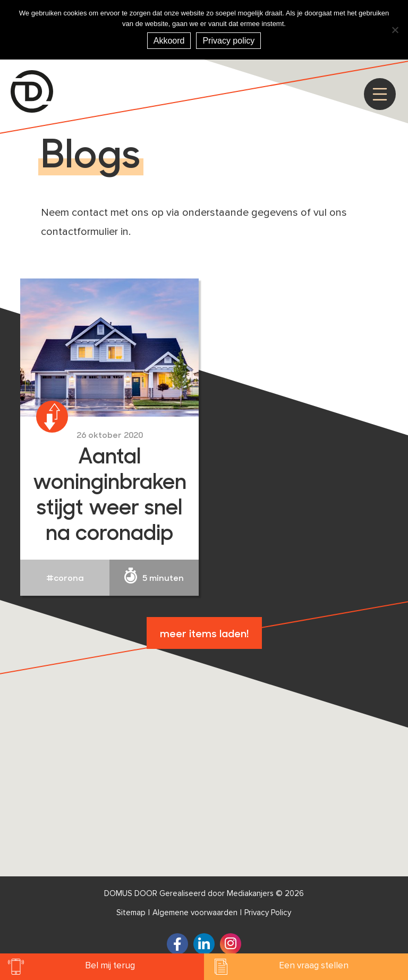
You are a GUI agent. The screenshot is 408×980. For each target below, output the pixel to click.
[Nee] (395, 30)
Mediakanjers (250, 894)
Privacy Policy (268, 913)
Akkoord (169, 41)
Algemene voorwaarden (195, 913)
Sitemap (131, 913)
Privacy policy (228, 41)
